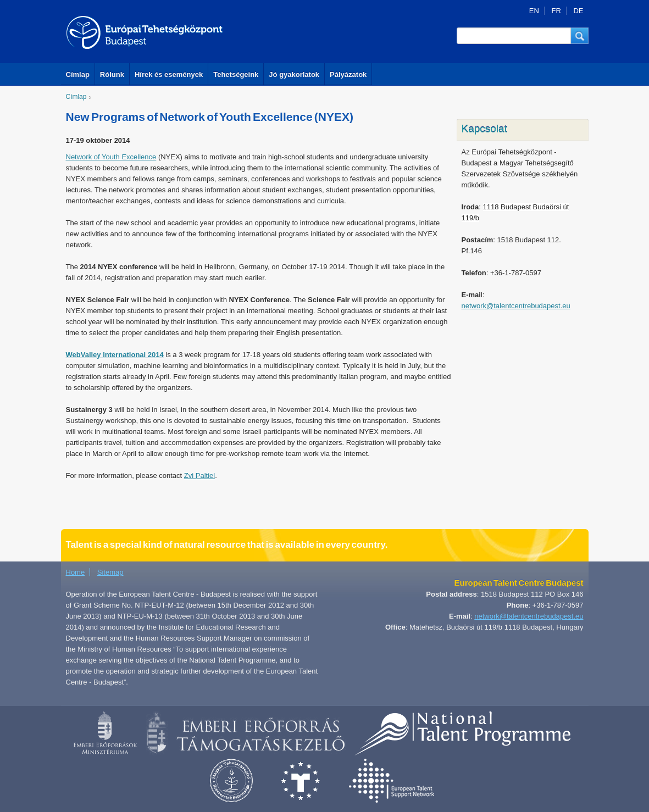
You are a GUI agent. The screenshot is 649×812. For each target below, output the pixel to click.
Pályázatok (348, 74)
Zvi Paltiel (199, 475)
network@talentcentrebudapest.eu (516, 306)
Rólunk (112, 74)
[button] (580, 36)
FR (556, 11)
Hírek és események (169, 74)
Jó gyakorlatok (294, 74)
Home (76, 572)
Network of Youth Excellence (111, 157)
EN (534, 11)
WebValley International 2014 (115, 355)
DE (578, 11)
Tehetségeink (236, 74)
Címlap (78, 74)
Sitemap (110, 572)
